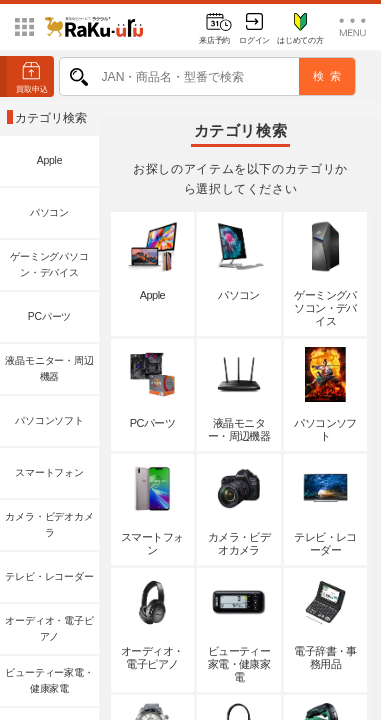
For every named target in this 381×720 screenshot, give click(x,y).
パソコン (49, 212)
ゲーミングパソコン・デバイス (49, 264)
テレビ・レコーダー (49, 576)
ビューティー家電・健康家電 (49, 680)
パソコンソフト (49, 420)
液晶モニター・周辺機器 (49, 368)
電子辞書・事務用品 (325, 622)
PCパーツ (49, 316)
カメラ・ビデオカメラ (49, 524)
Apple (50, 160)
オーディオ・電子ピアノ (49, 628)
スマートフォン (49, 472)
